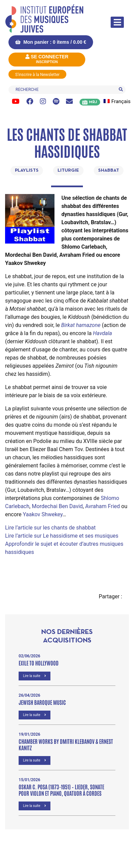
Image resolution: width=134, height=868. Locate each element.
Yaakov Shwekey (43, 514)
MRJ (93, 102)
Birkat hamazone (81, 325)
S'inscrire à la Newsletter (37, 75)
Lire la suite (35, 676)
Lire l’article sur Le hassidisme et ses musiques (62, 536)
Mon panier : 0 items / (51, 42)
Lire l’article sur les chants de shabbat (50, 528)
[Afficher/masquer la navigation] (117, 22)
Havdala (103, 333)
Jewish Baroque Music (42, 702)
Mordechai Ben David (57, 506)
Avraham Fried (103, 506)
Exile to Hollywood (39, 663)
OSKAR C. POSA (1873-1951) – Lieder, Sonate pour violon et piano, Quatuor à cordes (61, 790)
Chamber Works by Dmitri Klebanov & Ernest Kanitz (66, 744)
